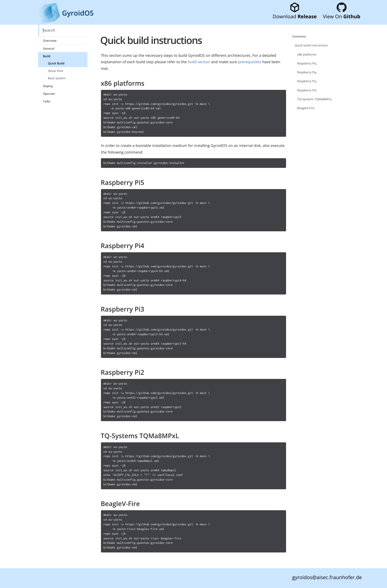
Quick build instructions (311, 45)
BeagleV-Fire (306, 108)
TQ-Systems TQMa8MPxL (315, 99)
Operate (49, 94)
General (49, 49)
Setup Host (56, 71)
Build (47, 56)
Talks (47, 101)
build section (199, 62)
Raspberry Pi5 (307, 63)
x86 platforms (307, 54)
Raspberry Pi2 (307, 90)
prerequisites (250, 62)
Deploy (48, 86)
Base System (57, 78)
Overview (50, 41)
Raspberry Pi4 (307, 72)
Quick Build (56, 63)
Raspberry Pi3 (307, 81)
